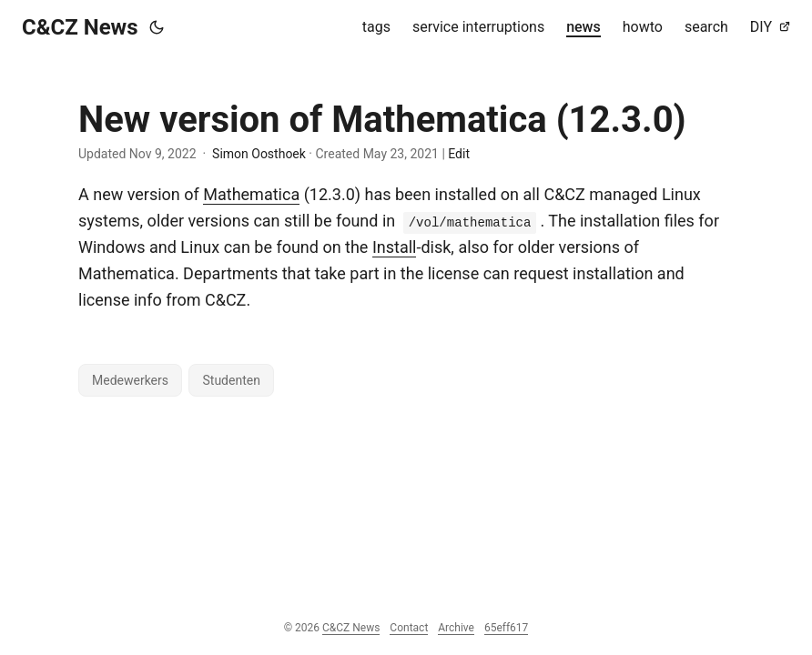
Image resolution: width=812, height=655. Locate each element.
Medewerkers (130, 380)
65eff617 (506, 628)
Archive (456, 628)
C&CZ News (80, 27)
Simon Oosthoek (259, 154)
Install (395, 247)
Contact (409, 628)
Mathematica (251, 194)
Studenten (231, 380)
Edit (459, 154)
